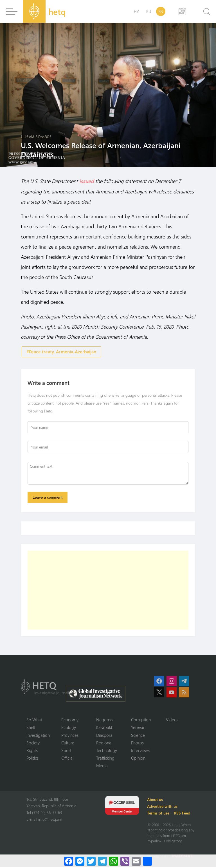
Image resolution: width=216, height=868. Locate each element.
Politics (32, 759)
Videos (172, 720)
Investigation (38, 736)
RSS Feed (183, 814)
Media (102, 767)
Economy (70, 720)
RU (149, 11)
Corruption (141, 720)
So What (34, 720)
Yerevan (138, 728)
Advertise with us (163, 807)
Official (67, 759)
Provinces (70, 736)
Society (33, 743)
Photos (137, 743)
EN (161, 11)
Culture (68, 743)
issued (87, 181)
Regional (104, 743)
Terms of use (159, 814)
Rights (32, 751)
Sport (66, 751)
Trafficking (105, 759)
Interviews (140, 751)
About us (156, 800)
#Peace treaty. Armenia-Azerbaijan (61, 352)
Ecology (69, 728)
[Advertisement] (108, 590)
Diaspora (104, 736)
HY (136, 11)
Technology (107, 751)
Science (138, 736)
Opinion (138, 759)
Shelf (31, 728)
